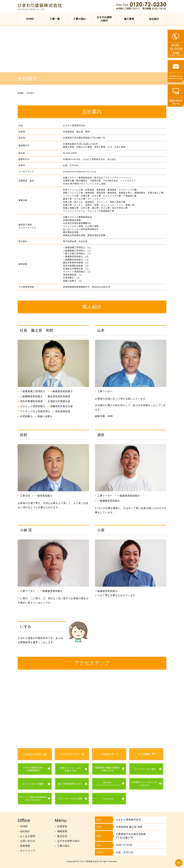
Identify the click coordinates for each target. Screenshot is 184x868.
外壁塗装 (62, 826)
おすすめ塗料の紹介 (104, 19)
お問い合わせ (28, 841)
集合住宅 (62, 836)
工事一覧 (55, 19)
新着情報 (25, 846)
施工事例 (129, 19)
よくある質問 (28, 836)
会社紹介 (154, 19)
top (179, 863)
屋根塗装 (62, 831)
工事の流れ (80, 19)
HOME (30, 19)
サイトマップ (28, 851)
